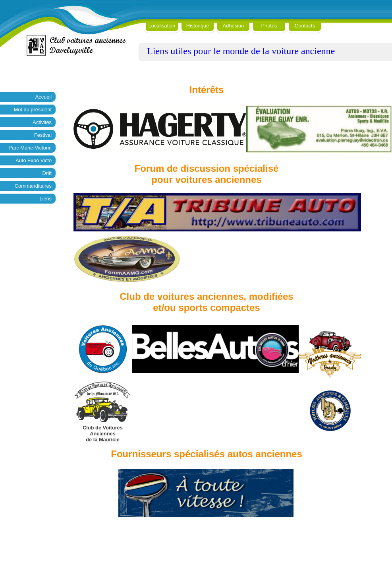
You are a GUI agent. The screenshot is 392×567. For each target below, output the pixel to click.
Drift (47, 173)
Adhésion (233, 26)
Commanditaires (33, 186)
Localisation (162, 26)
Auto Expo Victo (34, 160)
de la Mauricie (103, 440)
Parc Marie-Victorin (30, 148)
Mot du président (33, 110)
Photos (269, 26)
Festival (43, 135)
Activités (42, 122)
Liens (45, 199)
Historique (198, 26)
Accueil (43, 97)
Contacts (305, 26)
